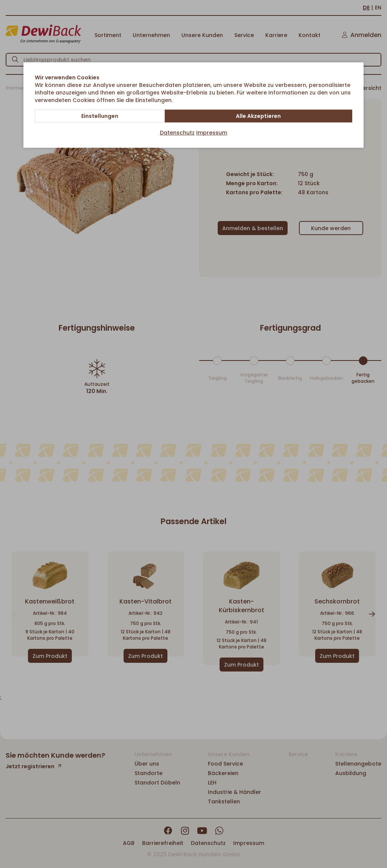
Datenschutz (177, 133)
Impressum (212, 133)
